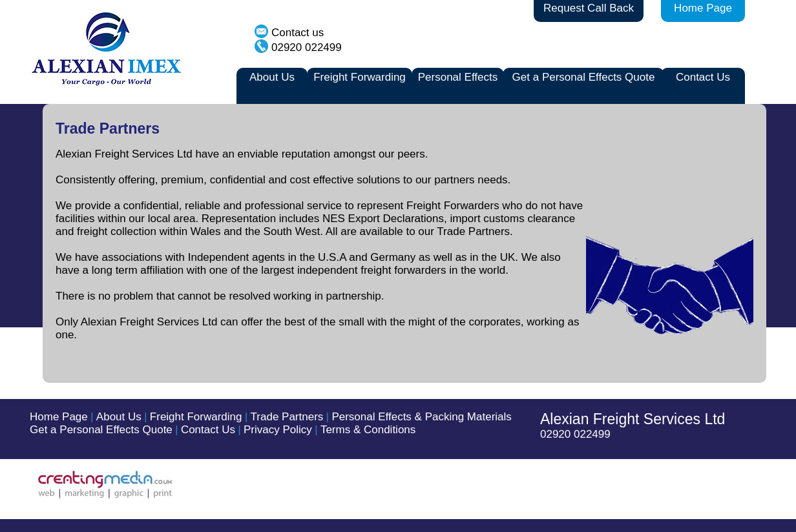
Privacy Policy (278, 430)
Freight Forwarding (360, 77)
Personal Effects (458, 77)
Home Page (703, 8)
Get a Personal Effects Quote (584, 77)
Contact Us (703, 77)
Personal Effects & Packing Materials (421, 417)
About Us (272, 77)
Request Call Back (589, 8)
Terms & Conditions (368, 430)
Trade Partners (287, 417)
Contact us (298, 33)
